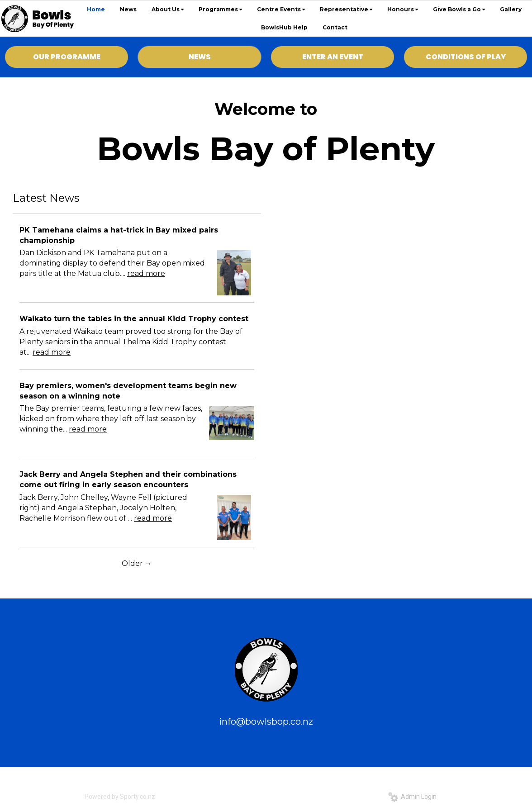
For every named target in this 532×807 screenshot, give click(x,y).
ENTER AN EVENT (333, 57)
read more (146, 273)
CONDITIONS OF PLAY (466, 57)
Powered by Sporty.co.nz (120, 797)
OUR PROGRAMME (67, 57)
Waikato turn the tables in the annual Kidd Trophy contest (134, 319)
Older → (137, 563)
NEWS (200, 57)
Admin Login (412, 797)
